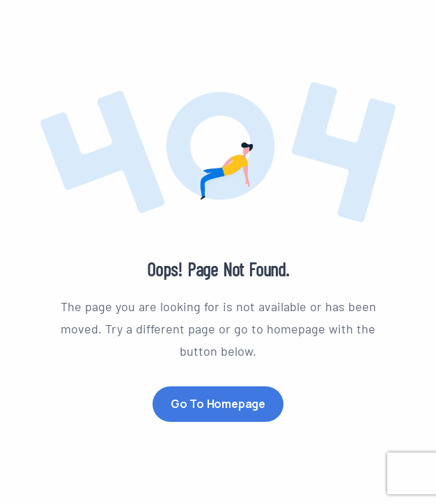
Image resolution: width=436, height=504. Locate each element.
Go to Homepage (218, 404)
